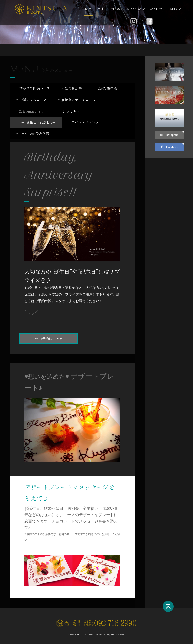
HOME (88, 9)
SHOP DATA (136, 9)
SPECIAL (177, 9)
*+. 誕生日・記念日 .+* (36, 122)
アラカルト (69, 111)
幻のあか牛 (71, 88)
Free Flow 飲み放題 (32, 134)
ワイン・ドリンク (83, 122)
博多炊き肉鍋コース (33, 88)
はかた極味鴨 (105, 88)
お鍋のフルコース (31, 100)
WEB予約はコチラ (49, 339)
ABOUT (117, 9)
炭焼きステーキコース (76, 100)
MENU (102, 9)
